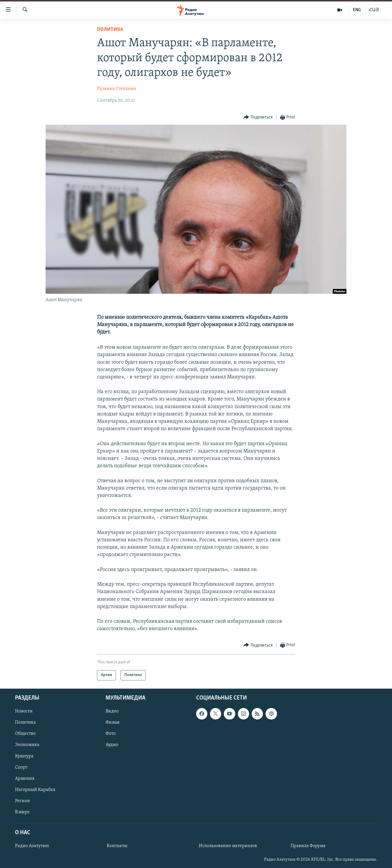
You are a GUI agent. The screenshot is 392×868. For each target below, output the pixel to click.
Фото (111, 734)
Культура (24, 756)
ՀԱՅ (374, 10)
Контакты (117, 846)
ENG (357, 10)
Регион (22, 801)
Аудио (112, 745)
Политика (110, 30)
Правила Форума (308, 846)
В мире (22, 812)
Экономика (27, 745)
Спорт (21, 767)
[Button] (258, 117)
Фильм (112, 722)
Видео (112, 711)
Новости (24, 711)
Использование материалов (228, 846)
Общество (25, 734)
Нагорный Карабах (35, 789)
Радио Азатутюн (32, 846)
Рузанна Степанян (117, 89)
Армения (25, 778)
